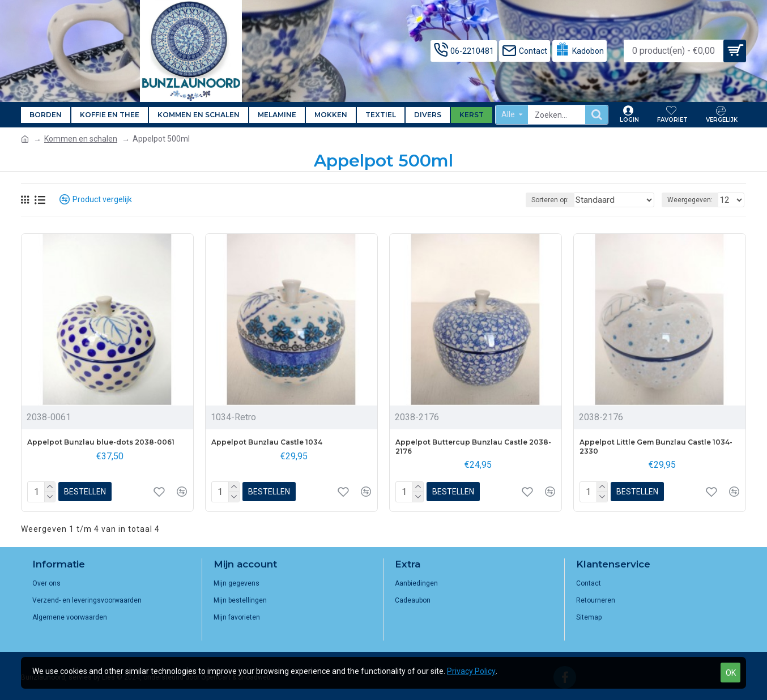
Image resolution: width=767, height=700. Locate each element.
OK (731, 673)
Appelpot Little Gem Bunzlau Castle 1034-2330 (656, 447)
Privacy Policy (471, 671)
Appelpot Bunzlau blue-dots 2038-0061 (101, 442)
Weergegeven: (693, 200)
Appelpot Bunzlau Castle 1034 (267, 442)
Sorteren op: (568, 200)
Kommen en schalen (81, 139)
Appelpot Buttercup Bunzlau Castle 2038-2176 (473, 447)
